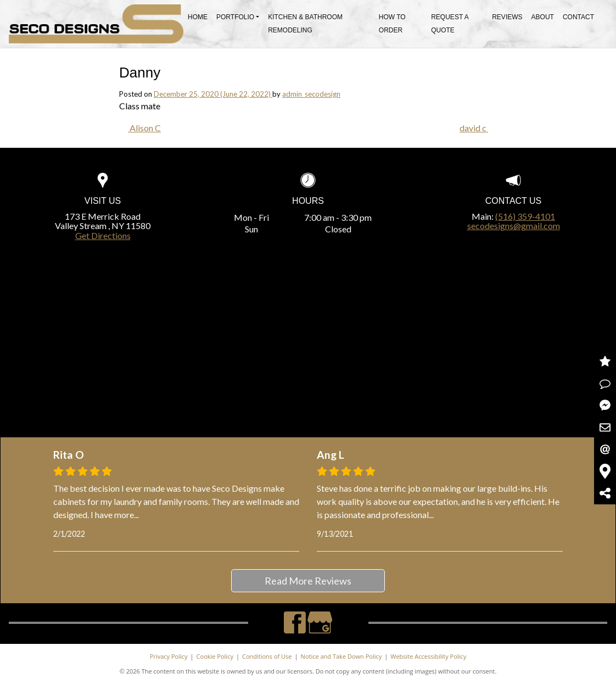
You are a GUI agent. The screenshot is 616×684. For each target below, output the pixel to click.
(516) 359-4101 (525, 216)
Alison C (144, 128)
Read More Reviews (308, 581)
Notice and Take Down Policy (341, 656)
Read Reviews (605, 362)
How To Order (392, 24)
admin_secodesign (311, 94)
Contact (578, 17)
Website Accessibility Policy (428, 656)
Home (198, 17)
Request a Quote (605, 383)
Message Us (605, 405)
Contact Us (605, 427)
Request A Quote (450, 24)
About (543, 17)
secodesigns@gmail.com (514, 226)
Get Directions (103, 235)
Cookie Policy (215, 656)
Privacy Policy (169, 656)
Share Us (605, 493)
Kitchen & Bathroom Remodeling (305, 24)
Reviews (507, 17)
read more (158, 515)
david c (474, 128)
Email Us (605, 449)
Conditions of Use (267, 656)
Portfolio (235, 17)
